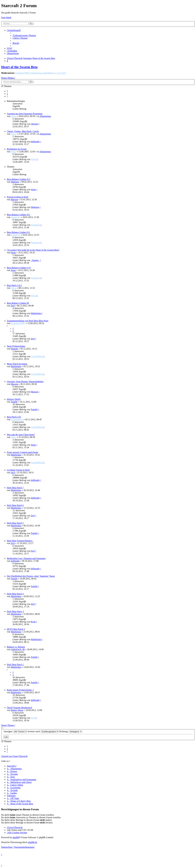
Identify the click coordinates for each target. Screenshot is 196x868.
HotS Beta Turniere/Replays (20, 541)
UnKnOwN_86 (18, 649)
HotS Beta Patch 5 (15, 523)
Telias (14, 116)
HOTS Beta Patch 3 (16, 629)
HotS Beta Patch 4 (15, 594)
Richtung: (71, 731)
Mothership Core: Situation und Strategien (26, 558)
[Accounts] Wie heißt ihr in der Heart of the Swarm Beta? (33, 250)
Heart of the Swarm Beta (19, 67)
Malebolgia (36, 313)
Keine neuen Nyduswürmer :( (20, 690)
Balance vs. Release (16, 647)
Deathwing (36, 73)
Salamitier (16, 217)
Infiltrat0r (35, 142)
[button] (7, 96)
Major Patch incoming (17, 364)
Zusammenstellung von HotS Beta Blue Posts (28, 321)
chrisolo (34, 124)
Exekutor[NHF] (23, 73)
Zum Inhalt (6, 17)
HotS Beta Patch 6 (15, 505)
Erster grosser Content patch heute (22, 452)
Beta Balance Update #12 (18, 215)
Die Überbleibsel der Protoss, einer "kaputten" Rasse (31, 576)
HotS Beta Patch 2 (15, 665)
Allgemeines (45, 116)
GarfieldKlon (48, 73)
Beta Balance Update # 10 (19, 268)
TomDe (14, 402)
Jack (13, 473)
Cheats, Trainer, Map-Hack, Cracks (23, 131)
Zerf (13, 306)
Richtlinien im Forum (17, 149)
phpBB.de (33, 842)
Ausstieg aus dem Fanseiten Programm (25, 114)
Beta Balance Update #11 (18, 232)
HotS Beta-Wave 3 (15, 611)
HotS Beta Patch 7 (15, 488)
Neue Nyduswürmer (16, 346)
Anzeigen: (15, 731)
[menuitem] (24, 35)
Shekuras (15, 182)
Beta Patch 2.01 (14, 417)
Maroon (14, 199)
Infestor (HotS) (14, 399)
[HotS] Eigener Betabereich (19, 708)
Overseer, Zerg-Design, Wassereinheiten (25, 382)
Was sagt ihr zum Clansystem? (21, 435)
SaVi (64, 73)
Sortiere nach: (43, 731)
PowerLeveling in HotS (18, 197)
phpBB (16, 837)
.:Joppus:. (35, 260)
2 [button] (7, 94)
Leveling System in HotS (18, 470)
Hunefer (15, 349)
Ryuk (33, 622)
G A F (58, 73)
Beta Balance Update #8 (18, 303)
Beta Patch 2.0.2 (14, 285)
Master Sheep (17, 710)
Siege (33, 190)
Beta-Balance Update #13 (18, 179)
